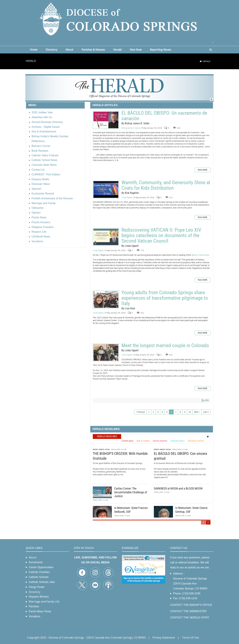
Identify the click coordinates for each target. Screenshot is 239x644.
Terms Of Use (190, 638)
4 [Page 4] (162, 412)
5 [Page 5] (167, 412)
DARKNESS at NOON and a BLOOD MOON (178, 488)
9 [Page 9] (185, 412)
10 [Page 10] (190, 412)
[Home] (201, 61)
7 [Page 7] (176, 412)
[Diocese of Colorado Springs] (119, 19)
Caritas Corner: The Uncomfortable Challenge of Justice (131, 492)
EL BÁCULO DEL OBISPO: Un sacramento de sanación (106, 120)
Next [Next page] (196, 412)
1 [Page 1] (149, 412)
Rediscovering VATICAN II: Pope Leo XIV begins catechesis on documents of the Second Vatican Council (106, 237)
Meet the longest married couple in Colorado (106, 352)
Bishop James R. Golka (131, 128)
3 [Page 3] (158, 412)
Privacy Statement (164, 638)
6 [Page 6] (171, 412)
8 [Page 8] (180, 412)
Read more (203, 170)
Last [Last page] (205, 412)
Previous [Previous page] (141, 412)
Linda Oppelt (127, 197)
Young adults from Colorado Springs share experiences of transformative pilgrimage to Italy (106, 300)
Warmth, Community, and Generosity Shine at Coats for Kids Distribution (106, 189)
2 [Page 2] (153, 412)
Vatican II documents (200, 255)
